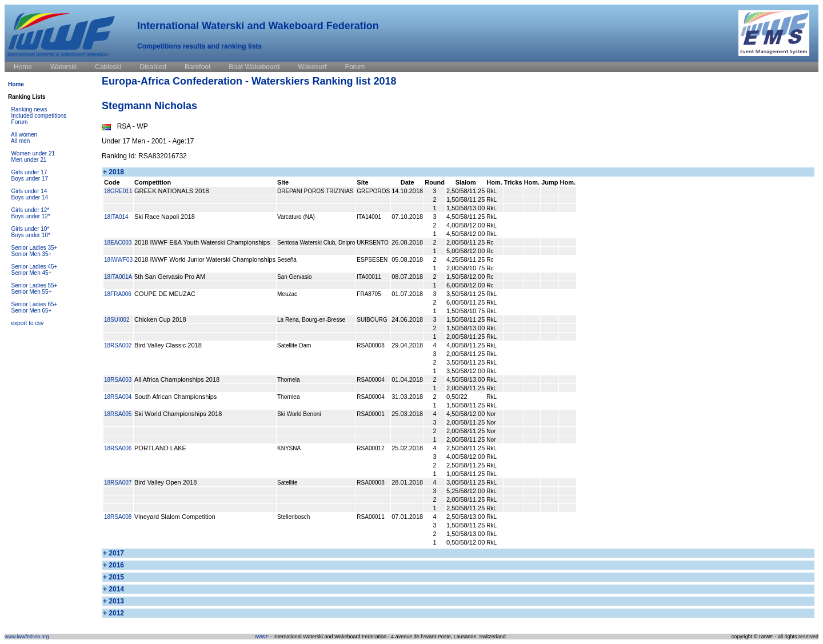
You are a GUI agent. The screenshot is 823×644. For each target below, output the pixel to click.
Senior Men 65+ (32, 311)
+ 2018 (113, 172)
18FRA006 (118, 294)
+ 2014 (113, 589)
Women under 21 (33, 153)
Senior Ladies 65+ (35, 304)
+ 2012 (113, 613)
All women (24, 135)
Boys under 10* (31, 235)
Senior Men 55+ (32, 292)
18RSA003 (118, 380)
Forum (20, 122)
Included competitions (39, 116)
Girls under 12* (31, 210)
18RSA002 (118, 345)
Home (16, 84)
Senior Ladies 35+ (35, 248)
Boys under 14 (30, 197)
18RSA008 (118, 517)
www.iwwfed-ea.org (27, 637)
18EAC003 (118, 243)
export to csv (28, 323)
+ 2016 (113, 565)
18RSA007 (118, 483)
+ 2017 (113, 553)
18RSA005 (118, 414)
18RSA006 (118, 448)
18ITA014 (116, 217)
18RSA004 (118, 397)
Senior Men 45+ (32, 273)
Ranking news (29, 109)
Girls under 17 (29, 172)
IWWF (261, 637)
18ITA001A (118, 277)
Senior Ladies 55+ (35, 285)
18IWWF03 (118, 260)
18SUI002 (117, 320)
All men (20, 141)
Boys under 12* (31, 216)
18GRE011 (118, 191)
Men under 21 (29, 160)
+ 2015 (113, 577)
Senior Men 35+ (32, 254)
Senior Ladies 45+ (35, 267)
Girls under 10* (31, 229)
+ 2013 (113, 601)
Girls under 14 (29, 191)
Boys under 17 (30, 179)
